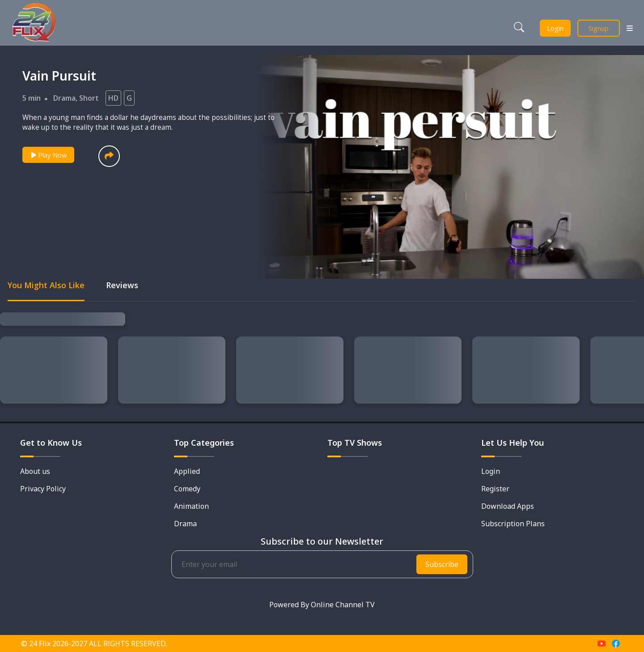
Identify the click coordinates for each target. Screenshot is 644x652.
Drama (64, 98)
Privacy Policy (43, 489)
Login (555, 28)
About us (35, 471)
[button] (109, 156)
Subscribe (442, 564)
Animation (191, 506)
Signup (599, 28)
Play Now (48, 155)
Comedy (187, 489)
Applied (187, 471)
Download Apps (508, 506)
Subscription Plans (513, 524)
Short (89, 98)
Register (495, 489)
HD (113, 98)
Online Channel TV (343, 605)
